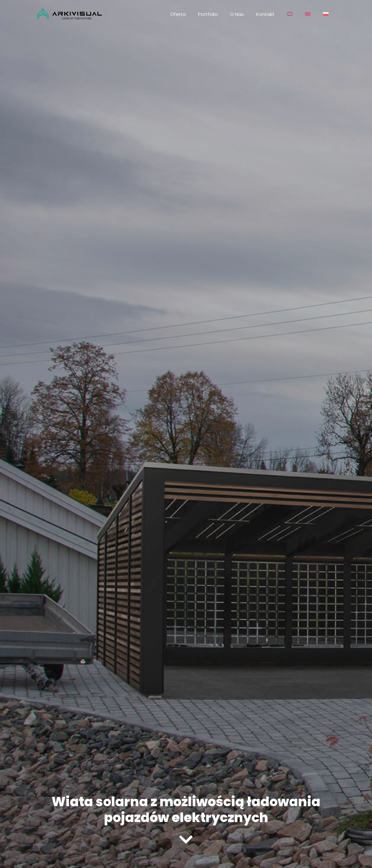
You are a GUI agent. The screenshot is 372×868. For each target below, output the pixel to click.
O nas (237, 14)
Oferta (178, 14)
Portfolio (208, 14)
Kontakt (265, 14)
